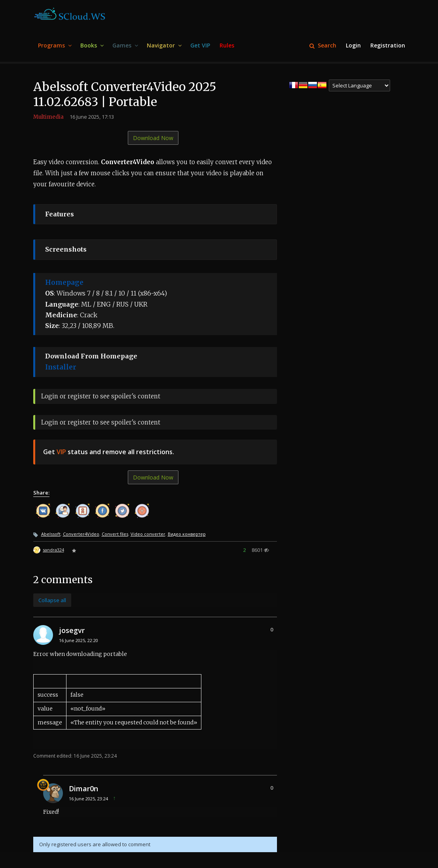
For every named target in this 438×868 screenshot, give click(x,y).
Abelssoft (51, 534)
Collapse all (52, 600)
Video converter (148, 534)
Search (323, 45)
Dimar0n (83, 788)
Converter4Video (81, 534)
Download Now (153, 138)
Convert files (115, 534)
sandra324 (53, 550)
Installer (61, 367)
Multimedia (48, 117)
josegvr (72, 630)
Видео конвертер (187, 534)
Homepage (64, 282)
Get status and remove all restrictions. (109, 452)
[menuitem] (54, 46)
